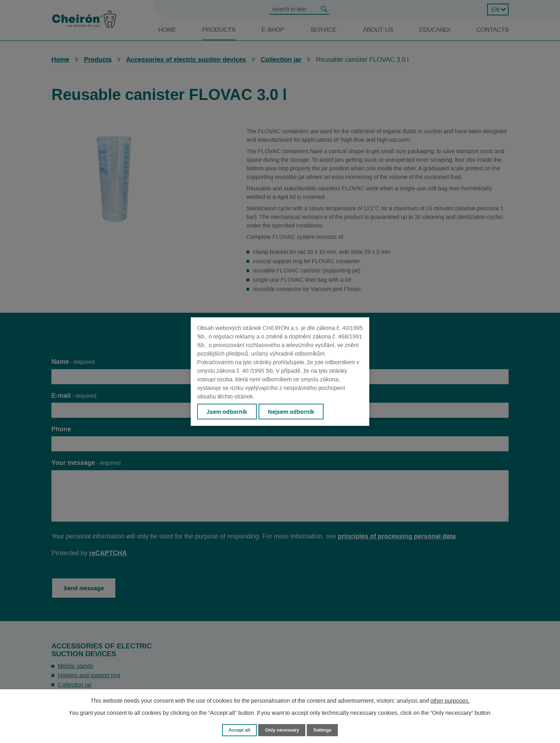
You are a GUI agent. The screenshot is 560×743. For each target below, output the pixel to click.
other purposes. (450, 701)
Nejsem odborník (291, 411)
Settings (322, 730)
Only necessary (282, 730)
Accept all (239, 730)
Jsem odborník (227, 411)
